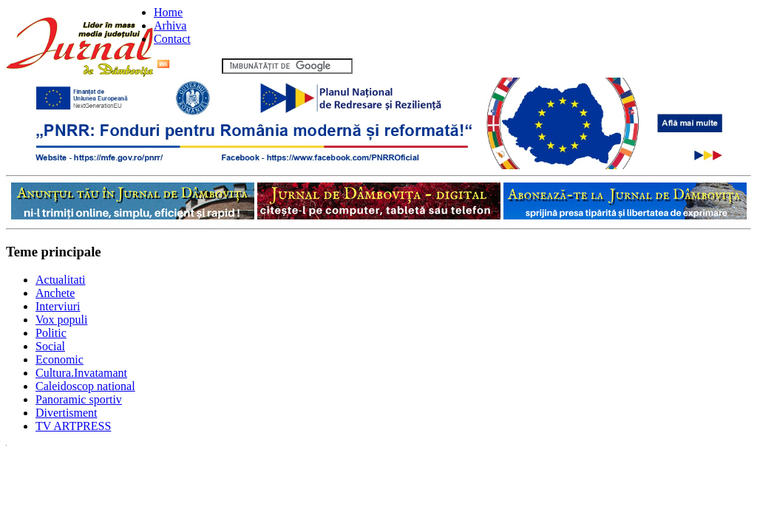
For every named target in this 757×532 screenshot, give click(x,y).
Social (50, 346)
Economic (60, 359)
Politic (51, 333)
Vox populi (61, 320)
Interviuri (58, 306)
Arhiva (170, 25)
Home (168, 12)
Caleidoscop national (85, 386)
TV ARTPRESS (73, 426)
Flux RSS (188, 65)
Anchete (55, 293)
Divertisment (67, 413)
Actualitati (61, 280)
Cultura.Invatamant (81, 373)
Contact (172, 39)
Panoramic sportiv (79, 399)
